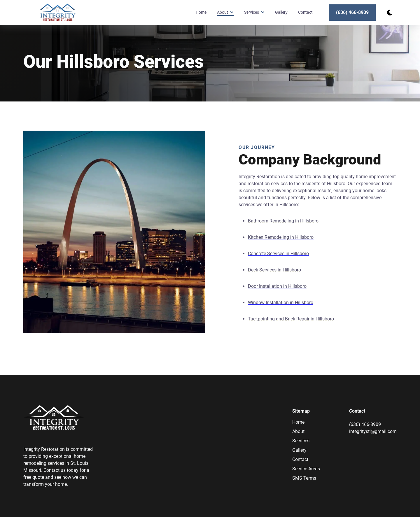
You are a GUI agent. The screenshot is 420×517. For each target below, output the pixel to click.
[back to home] (58, 12)
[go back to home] (54, 419)
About (298, 431)
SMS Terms (304, 478)
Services (301, 441)
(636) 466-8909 (352, 12)
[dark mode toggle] (390, 13)
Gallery (281, 12)
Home (201, 12)
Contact (305, 12)
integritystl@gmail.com (373, 431)
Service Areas (306, 469)
